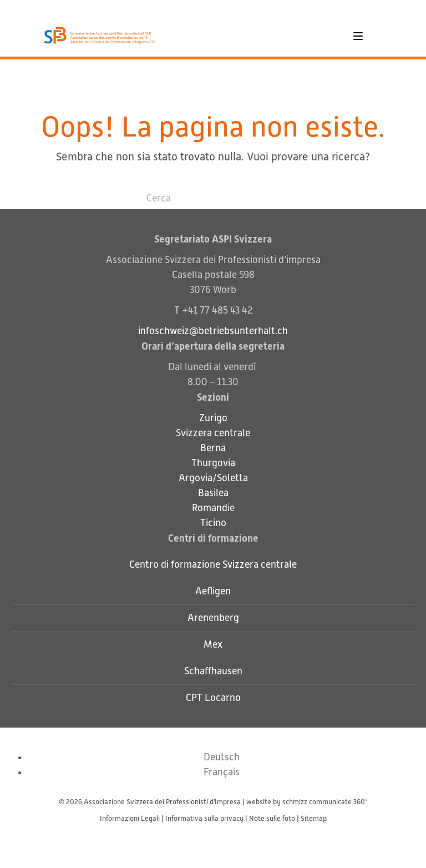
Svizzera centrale (213, 433)
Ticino (213, 523)
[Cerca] (213, 198)
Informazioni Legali (130, 818)
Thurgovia (213, 463)
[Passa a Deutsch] (222, 757)
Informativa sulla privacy (204, 818)
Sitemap (314, 818)
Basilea (213, 493)
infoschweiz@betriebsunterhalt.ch (213, 331)
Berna (213, 448)
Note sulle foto (272, 818)
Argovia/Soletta (213, 478)
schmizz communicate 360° (325, 802)
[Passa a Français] (222, 772)
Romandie (213, 508)
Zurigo (213, 418)
